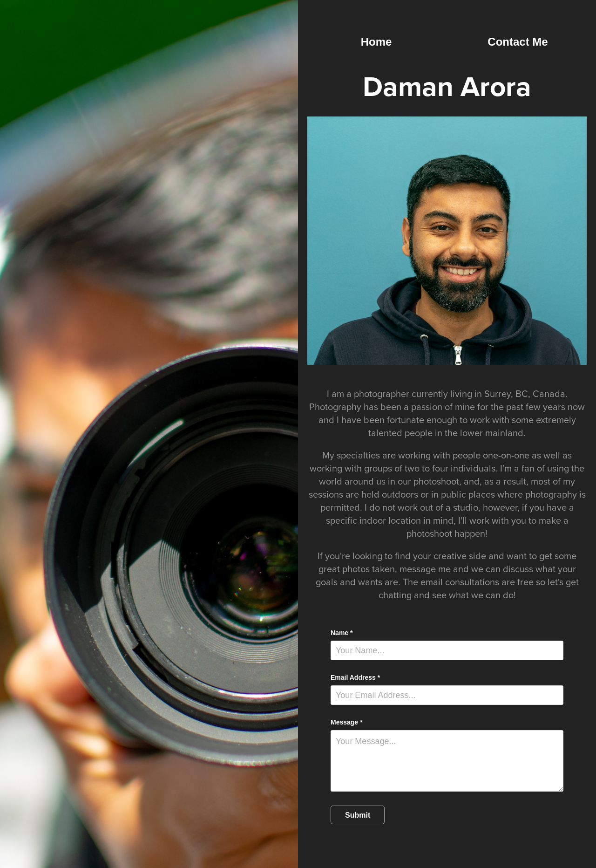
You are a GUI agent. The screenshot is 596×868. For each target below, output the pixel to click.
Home (376, 42)
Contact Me (518, 42)
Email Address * (355, 677)
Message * (346, 722)
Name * (342, 633)
